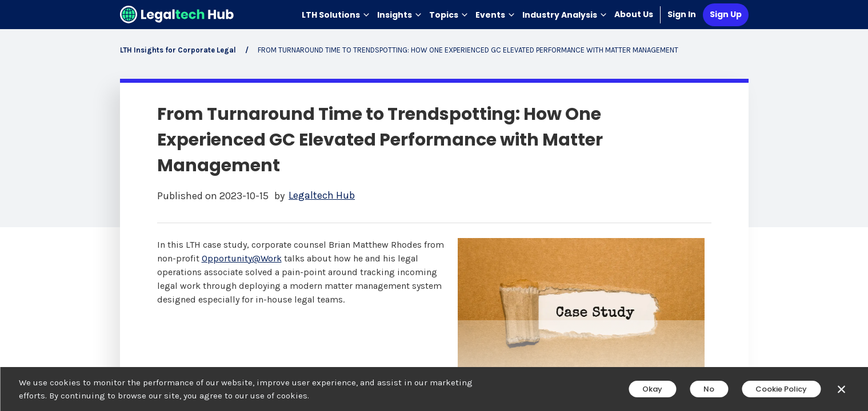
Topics (449, 15)
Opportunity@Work (242, 258)
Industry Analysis (565, 15)
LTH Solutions (336, 15)
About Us (634, 14)
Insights (400, 15)
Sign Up (726, 14)
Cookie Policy (781, 389)
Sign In (682, 14)
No (709, 389)
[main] (434, 205)
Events (495, 15)
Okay (652, 389)
